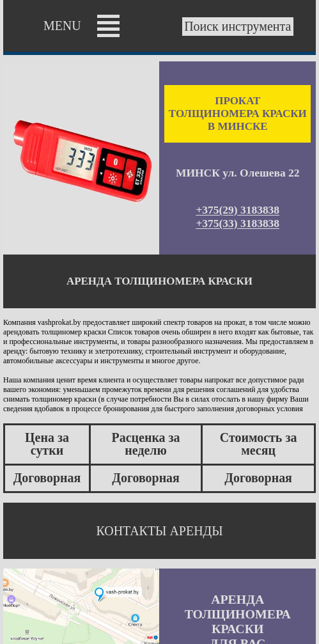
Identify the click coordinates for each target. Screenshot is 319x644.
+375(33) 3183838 (237, 224)
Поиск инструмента (237, 27)
